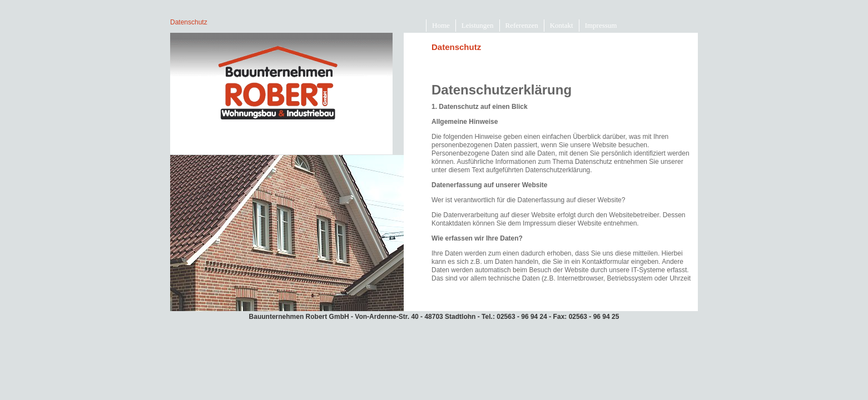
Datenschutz (189, 22)
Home (441, 25)
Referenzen (522, 25)
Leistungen (478, 25)
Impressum (601, 25)
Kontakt (562, 25)
